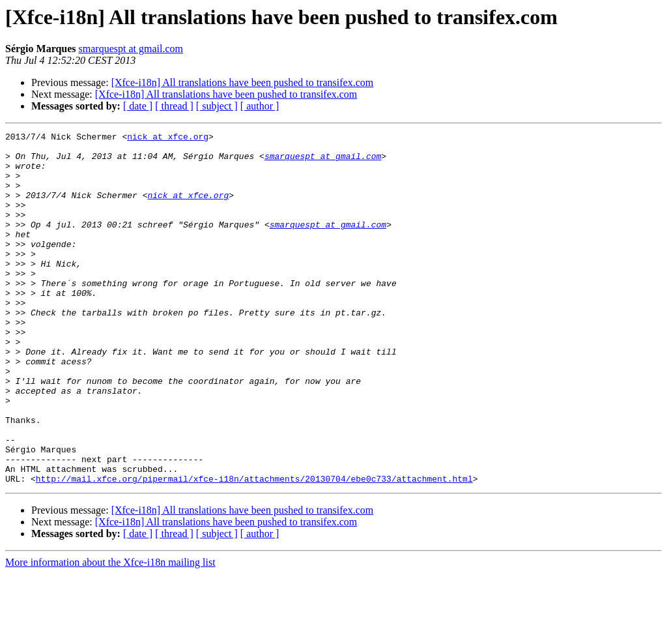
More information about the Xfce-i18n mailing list (110, 633)
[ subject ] (217, 106)
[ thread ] (174, 106)
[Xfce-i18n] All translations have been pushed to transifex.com (243, 82)
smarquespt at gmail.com (131, 49)
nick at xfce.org (168, 138)
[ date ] (138, 106)
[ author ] (260, 106)
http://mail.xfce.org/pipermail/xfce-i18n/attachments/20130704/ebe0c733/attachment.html (254, 549)
